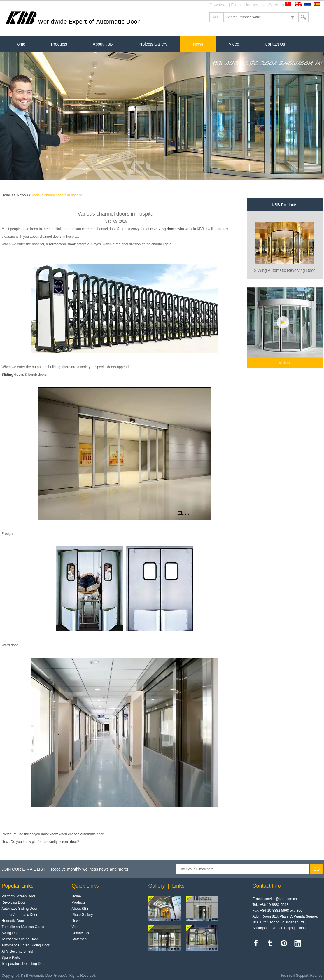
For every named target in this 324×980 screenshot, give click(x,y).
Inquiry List (256, 5)
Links (178, 886)
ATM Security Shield (17, 951)
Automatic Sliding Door (20, 909)
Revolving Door (14, 902)
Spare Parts (11, 958)
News (198, 44)
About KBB (103, 44)
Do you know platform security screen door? (45, 842)
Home (20, 44)
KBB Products (284, 205)
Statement (80, 939)
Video (234, 44)
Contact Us (275, 44)
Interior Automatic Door (20, 915)
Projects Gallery (153, 44)
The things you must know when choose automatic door (60, 834)
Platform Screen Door (19, 896)
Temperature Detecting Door (24, 964)
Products (59, 44)
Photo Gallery (82, 915)
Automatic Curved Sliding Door (26, 945)
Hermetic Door (13, 921)
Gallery (157, 886)
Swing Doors (12, 933)
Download (218, 5)
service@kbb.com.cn (281, 899)
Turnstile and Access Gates (23, 927)
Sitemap (276, 5)
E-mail (237, 5)
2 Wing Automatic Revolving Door (284, 270)
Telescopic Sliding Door (20, 939)
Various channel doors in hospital (57, 195)
